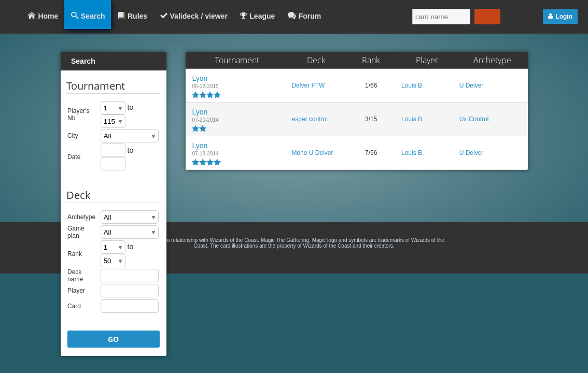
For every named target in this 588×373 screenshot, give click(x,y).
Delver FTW (308, 85)
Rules (137, 16)
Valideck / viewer (199, 16)
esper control (309, 119)
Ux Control (474, 119)
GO (113, 339)
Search (93, 16)
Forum (310, 16)
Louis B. (412, 85)
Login (564, 17)
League (262, 16)
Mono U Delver (312, 153)
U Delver (472, 85)
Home (48, 16)
